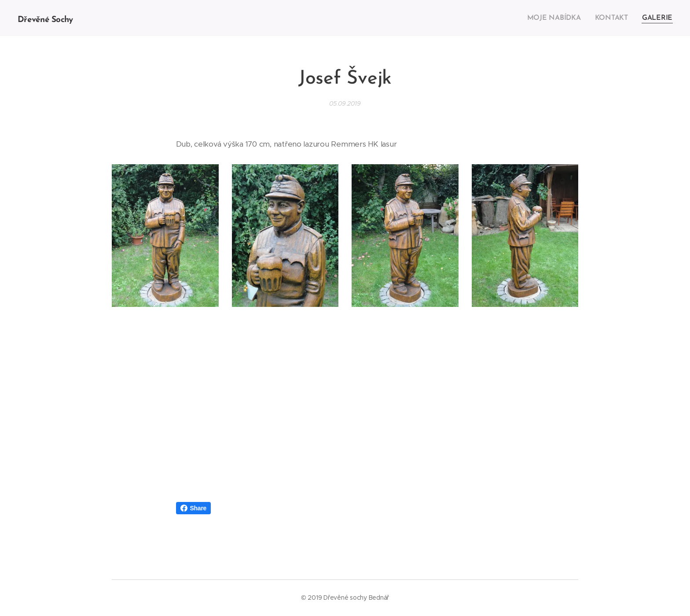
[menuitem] (559, 18)
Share (194, 508)
